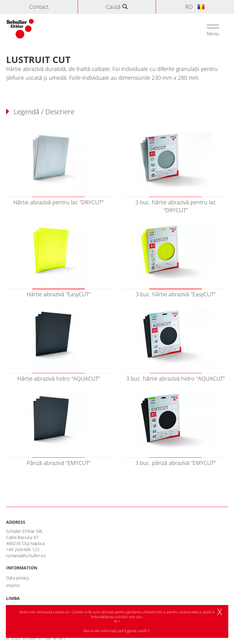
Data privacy (18, 578)
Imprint (13, 585)
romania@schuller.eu (26, 556)
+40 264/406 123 (23, 549)
